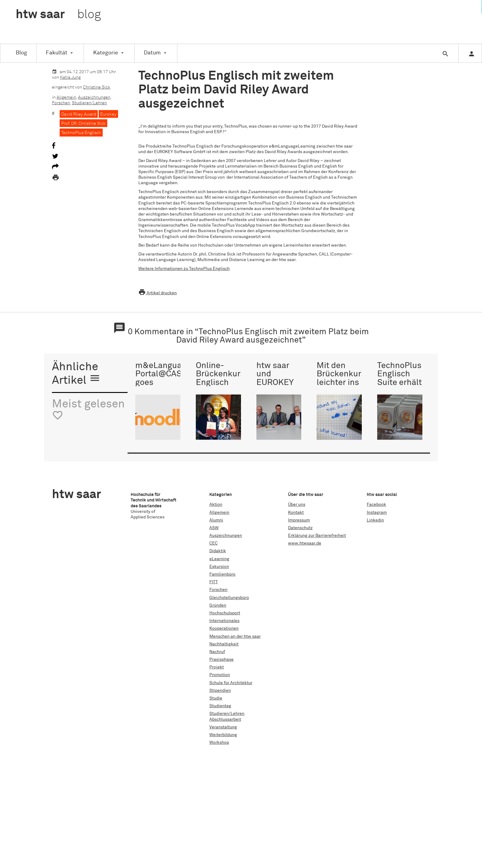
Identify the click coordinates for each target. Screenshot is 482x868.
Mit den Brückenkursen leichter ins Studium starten (346, 383)
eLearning (219, 559)
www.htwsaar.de (305, 543)
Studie (216, 698)
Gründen (218, 605)
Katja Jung (70, 77)
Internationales (224, 621)
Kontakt (296, 513)
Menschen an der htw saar (235, 636)
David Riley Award (79, 114)
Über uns (297, 505)
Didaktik (218, 551)
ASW (214, 528)
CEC (213, 543)
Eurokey (108, 114)
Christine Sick (97, 87)
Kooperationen (224, 628)
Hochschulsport (225, 613)
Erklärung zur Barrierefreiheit (317, 536)
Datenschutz (300, 528)
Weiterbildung (223, 735)
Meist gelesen (88, 410)
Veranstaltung (223, 727)
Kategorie (106, 53)
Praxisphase (221, 660)
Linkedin (375, 520)
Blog (21, 53)
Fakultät (57, 53)
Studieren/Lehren (89, 103)
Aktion (216, 505)
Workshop (219, 743)
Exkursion (219, 567)
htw (58, 15)
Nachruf (217, 652)
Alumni (216, 520)
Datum (152, 53)
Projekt (217, 667)
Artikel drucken (158, 293)
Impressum (299, 520)
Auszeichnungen (94, 97)
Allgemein (66, 97)
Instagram (377, 513)
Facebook (376, 505)
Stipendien (220, 691)
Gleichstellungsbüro (229, 598)
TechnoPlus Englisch (81, 133)
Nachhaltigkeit (224, 644)
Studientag (220, 706)
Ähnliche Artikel (76, 374)
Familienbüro (222, 574)
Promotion (220, 675)
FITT (214, 582)
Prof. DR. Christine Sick (83, 124)
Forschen (61, 103)
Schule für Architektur (231, 683)
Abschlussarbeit (225, 719)
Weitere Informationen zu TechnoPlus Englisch (184, 269)
